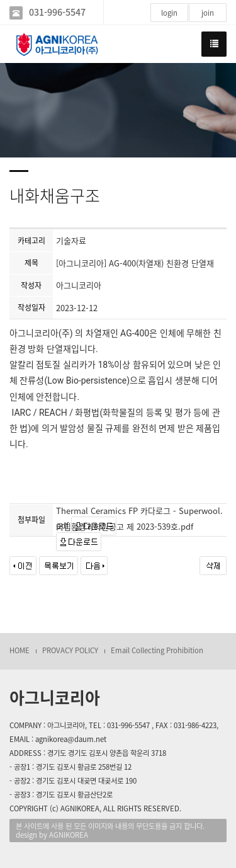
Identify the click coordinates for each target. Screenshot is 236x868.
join (208, 13)
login (169, 13)
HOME (20, 650)
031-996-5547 (57, 12)
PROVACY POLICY (70, 650)
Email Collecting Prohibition (157, 650)
